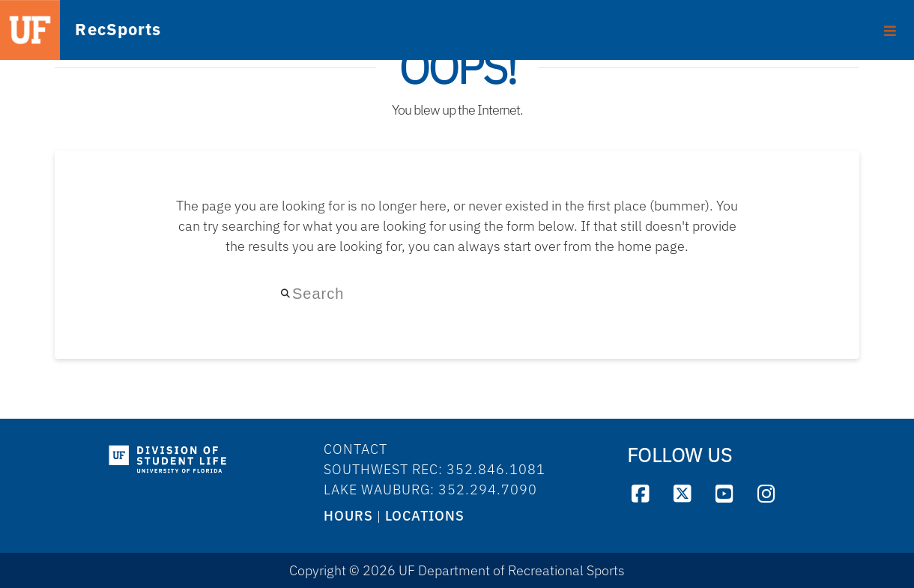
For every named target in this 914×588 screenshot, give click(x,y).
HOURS (348, 516)
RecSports (98, 30)
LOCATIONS (425, 516)
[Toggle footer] (890, 25)
